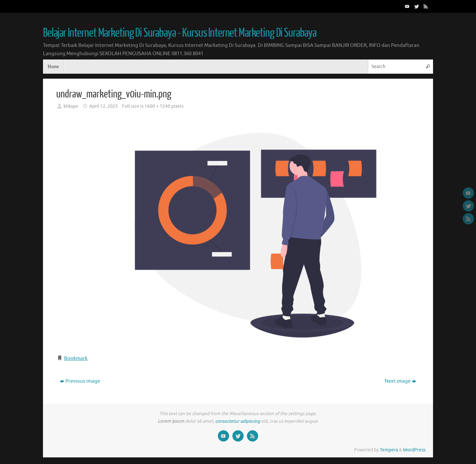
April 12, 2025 (104, 106)
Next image (400, 381)
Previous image (80, 381)
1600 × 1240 (157, 106)
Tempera (389, 450)
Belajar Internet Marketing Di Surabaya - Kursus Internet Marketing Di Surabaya (180, 33)
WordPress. (415, 450)
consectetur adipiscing (238, 421)
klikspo (71, 106)
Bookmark (76, 358)
